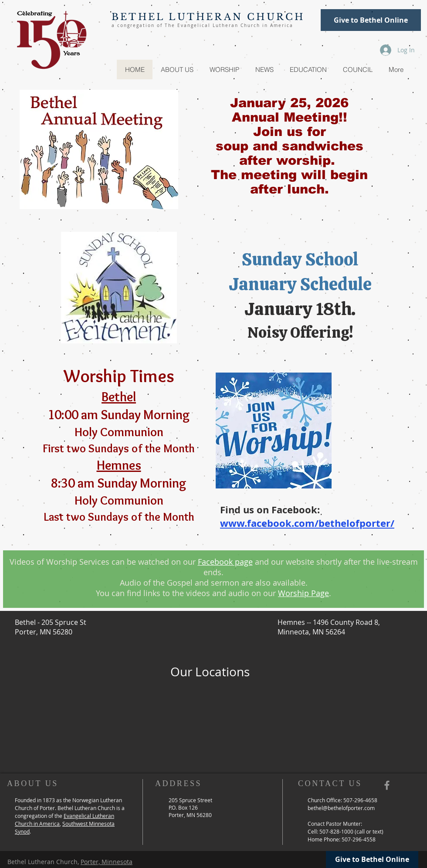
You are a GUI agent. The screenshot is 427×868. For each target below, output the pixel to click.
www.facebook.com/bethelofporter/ (307, 523)
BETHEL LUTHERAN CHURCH (208, 17)
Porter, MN (183, 815)
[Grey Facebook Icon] (387, 785)
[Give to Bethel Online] (371, 20)
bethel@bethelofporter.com (341, 808)
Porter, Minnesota (107, 862)
